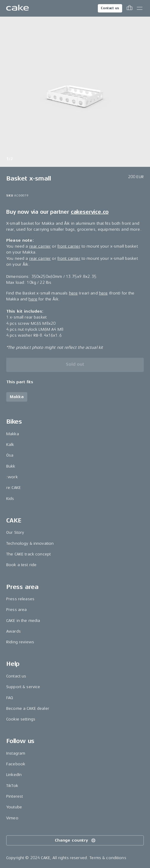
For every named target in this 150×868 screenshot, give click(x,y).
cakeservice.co (90, 212)
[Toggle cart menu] (130, 8)
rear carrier (40, 246)
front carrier (69, 246)
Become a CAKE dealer (28, 708)
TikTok (12, 786)
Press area (16, 610)
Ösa (10, 455)
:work (12, 477)
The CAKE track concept (28, 554)
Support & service (23, 687)
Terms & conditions (108, 858)
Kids (10, 499)
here (74, 293)
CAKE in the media (23, 621)
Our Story (15, 532)
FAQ (10, 698)
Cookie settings (21, 719)
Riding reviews (20, 642)
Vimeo (12, 818)
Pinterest (15, 796)
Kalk (10, 445)
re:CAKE (13, 488)
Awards (13, 631)
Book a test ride (21, 565)
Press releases (20, 599)
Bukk (11, 466)
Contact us (110, 8)
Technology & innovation (30, 543)
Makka (13, 434)
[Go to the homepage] (17, 8)
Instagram (16, 753)
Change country (76, 840)
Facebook (16, 764)
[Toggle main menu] (140, 8)
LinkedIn (14, 775)
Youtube (14, 807)
